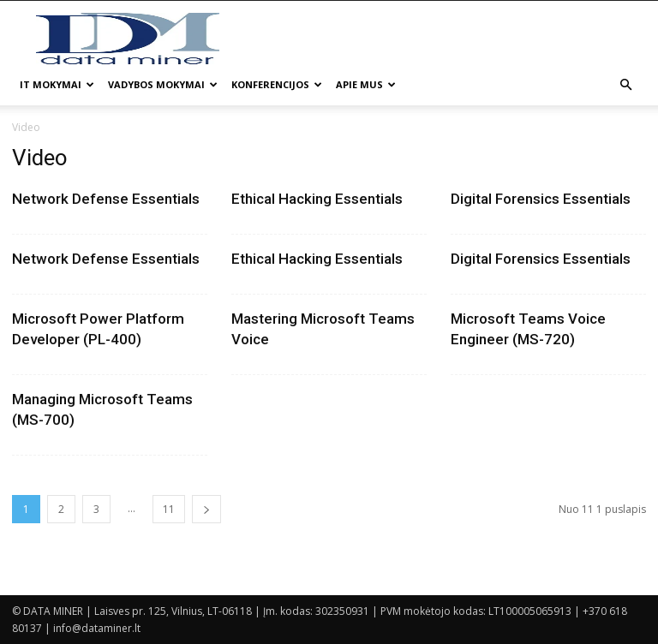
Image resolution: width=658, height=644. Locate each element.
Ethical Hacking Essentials (317, 199)
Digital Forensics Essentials (541, 199)
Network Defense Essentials (106, 199)
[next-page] (206, 509)
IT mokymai (57, 84)
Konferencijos (277, 84)
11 (169, 509)
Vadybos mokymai (163, 84)
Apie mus (366, 84)
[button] (625, 85)
